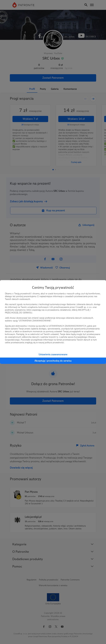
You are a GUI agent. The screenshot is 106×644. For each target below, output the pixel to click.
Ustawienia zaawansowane (53, 354)
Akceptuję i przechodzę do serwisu (53, 361)
